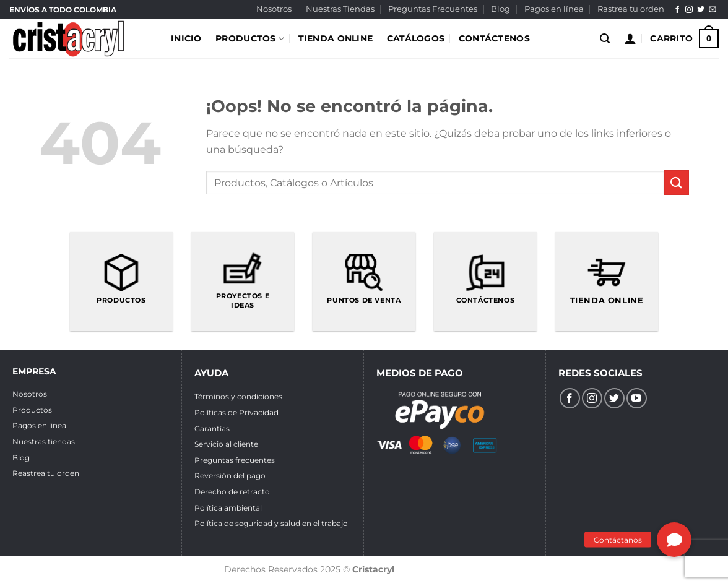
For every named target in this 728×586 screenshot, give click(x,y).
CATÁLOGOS (416, 38)
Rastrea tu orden (631, 9)
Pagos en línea (554, 9)
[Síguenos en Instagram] (689, 10)
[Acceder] (630, 38)
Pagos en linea (39, 425)
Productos (32, 410)
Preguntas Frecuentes (433, 9)
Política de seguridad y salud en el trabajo (271, 523)
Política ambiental (228, 508)
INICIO (186, 38)
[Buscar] (605, 39)
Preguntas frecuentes (235, 460)
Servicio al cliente (226, 444)
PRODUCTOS (250, 39)
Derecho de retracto (232, 492)
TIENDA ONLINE (336, 38)
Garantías (212, 429)
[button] (674, 540)
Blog (500, 9)
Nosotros (274, 9)
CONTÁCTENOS (494, 38)
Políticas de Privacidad (236, 412)
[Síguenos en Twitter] (701, 10)
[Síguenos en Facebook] (677, 10)
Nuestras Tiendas (340, 9)
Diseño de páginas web (449, 569)
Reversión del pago (230, 476)
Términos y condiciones (238, 396)
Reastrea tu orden (46, 473)
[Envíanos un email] (713, 10)
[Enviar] (677, 182)
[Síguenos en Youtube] (637, 398)
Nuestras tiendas (44, 442)
